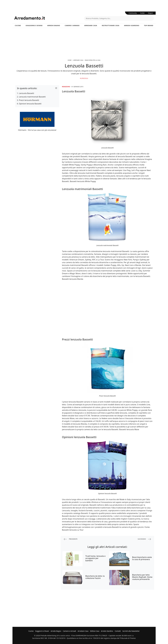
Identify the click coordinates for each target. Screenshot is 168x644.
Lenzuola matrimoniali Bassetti (32, 97)
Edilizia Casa (95, 631)
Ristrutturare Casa (111, 25)
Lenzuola (84, 78)
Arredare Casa (91, 25)
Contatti (118, 631)
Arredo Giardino (132, 25)
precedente (71, 539)
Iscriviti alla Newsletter (131, 631)
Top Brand (149, 25)
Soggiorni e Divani (34, 25)
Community (133, 13)
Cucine (18, 25)
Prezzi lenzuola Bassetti (29, 100)
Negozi (150, 13)
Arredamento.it (49, 18)
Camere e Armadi (72, 25)
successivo (144, 539)
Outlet (142, 13)
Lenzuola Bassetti (26, 93)
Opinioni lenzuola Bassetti (30, 104)
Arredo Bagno (54, 25)
